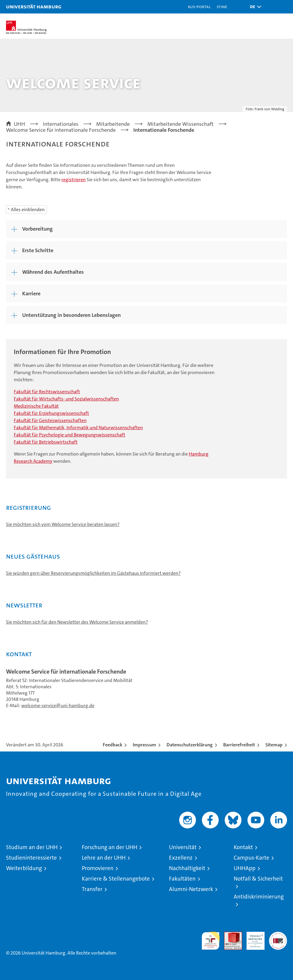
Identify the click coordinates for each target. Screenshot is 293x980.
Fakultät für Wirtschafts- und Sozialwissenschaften (66, 399)
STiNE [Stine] (222, 6)
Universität (183, 847)
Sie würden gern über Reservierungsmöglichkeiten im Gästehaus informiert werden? (93, 573)
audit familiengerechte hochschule (211, 941)
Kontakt (243, 847)
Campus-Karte (252, 858)
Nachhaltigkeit (187, 868)
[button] (254, 7)
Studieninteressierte (31, 858)
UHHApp (245, 868)
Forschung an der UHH (110, 847)
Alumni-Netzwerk (191, 889)
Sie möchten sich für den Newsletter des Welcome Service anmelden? (77, 622)
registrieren (74, 180)
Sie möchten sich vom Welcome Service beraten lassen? (63, 524)
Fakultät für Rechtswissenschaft (47, 392)
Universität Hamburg (34, 6)
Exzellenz (181, 858)
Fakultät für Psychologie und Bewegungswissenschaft (70, 435)
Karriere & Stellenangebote (116, 879)
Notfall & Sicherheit (258, 879)
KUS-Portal (199, 6)
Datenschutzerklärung (190, 745)
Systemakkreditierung (278, 935)
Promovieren (98, 868)
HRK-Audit (252, 938)
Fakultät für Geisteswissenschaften (50, 420)
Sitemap (274, 745)
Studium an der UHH (32, 847)
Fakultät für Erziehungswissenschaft (51, 413)
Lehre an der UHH (104, 858)
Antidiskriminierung (259, 897)
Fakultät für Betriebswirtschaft (46, 442)
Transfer (92, 889)
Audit (230, 935)
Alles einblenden (28, 210)
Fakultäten (182, 879)
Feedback (112, 745)
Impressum (144, 745)
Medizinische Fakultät (36, 406)
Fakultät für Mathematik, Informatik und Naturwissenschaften (78, 428)
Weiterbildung (24, 868)
